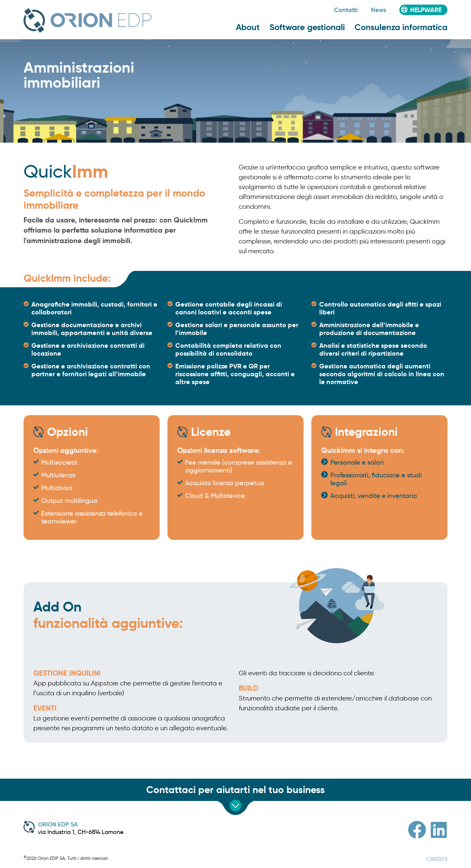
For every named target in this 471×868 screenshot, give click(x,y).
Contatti (346, 10)
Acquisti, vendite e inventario (374, 496)
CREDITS (437, 859)
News (379, 10)
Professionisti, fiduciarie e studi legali (376, 479)
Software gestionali (307, 27)
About (248, 27)
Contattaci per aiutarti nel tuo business (235, 790)
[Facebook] (417, 830)
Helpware (426, 10)
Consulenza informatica (401, 27)
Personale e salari (357, 462)
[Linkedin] (439, 830)
